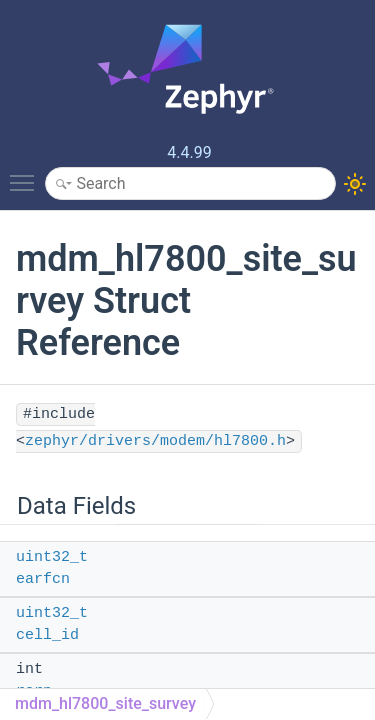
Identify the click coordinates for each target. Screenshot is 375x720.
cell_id (47, 635)
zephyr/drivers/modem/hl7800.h (155, 441)
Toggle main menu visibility (27, 174)
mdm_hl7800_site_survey (105, 703)
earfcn (43, 579)
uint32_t (52, 557)
